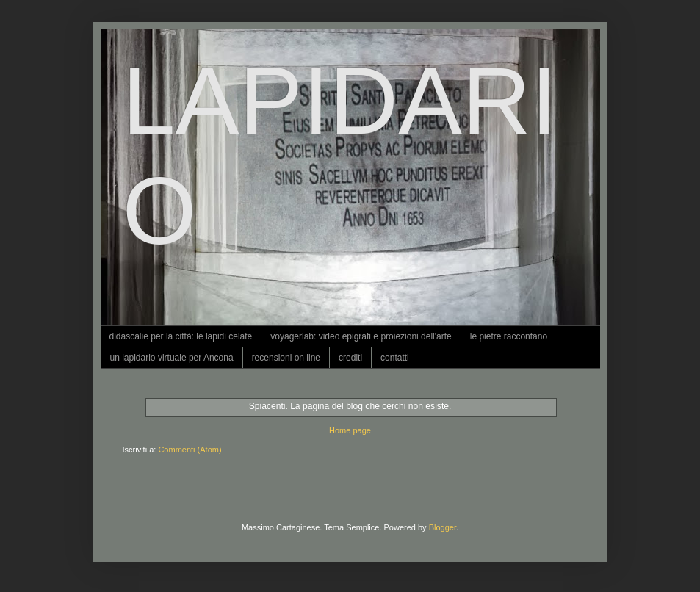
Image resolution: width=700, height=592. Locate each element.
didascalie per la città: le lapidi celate (181, 336)
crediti (350, 358)
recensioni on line (286, 358)
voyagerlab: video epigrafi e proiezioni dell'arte (361, 336)
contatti (395, 358)
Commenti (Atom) (190, 450)
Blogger (443, 527)
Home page (350, 430)
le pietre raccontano (509, 336)
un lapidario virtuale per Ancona (172, 358)
